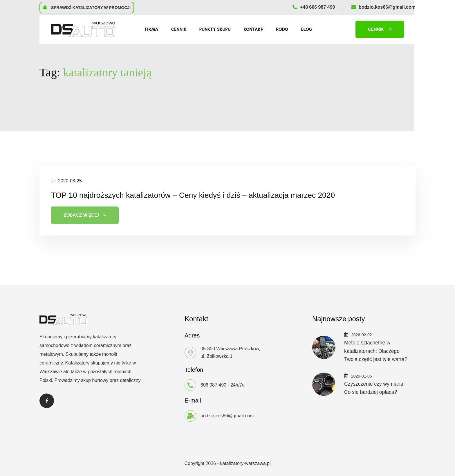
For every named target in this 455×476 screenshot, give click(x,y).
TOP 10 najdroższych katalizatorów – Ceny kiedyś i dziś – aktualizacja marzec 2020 (213, 195)
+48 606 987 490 (314, 7)
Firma (152, 29)
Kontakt (253, 29)
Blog (307, 29)
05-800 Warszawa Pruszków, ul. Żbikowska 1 (230, 352)
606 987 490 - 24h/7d (223, 385)
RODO (282, 29)
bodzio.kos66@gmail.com (383, 7)
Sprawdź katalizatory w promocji (87, 7)
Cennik (179, 29)
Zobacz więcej (85, 215)
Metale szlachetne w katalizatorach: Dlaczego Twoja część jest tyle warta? (377, 351)
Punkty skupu (215, 29)
